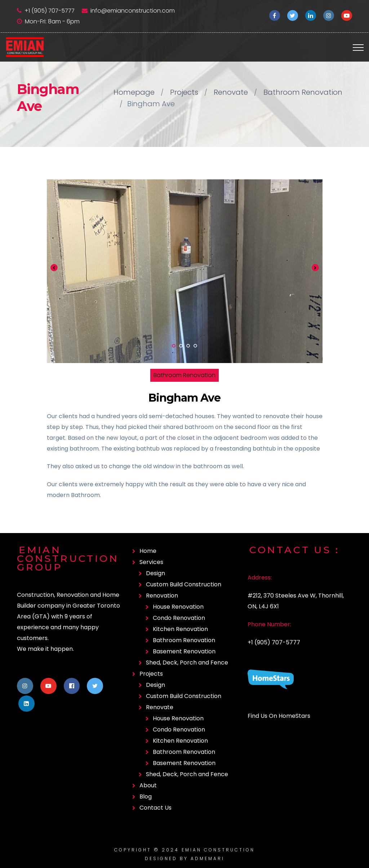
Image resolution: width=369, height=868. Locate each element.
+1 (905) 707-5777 (50, 11)
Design (155, 573)
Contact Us (155, 808)
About (148, 785)
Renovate (231, 92)
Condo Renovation (179, 618)
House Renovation (178, 607)
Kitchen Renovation (180, 629)
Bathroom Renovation (303, 92)
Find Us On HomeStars (279, 716)
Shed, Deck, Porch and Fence (187, 663)
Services (151, 562)
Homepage (134, 92)
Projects (184, 92)
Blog (146, 797)
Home (148, 551)
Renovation (162, 596)
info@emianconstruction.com (133, 11)
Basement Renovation (184, 651)
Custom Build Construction (184, 584)
